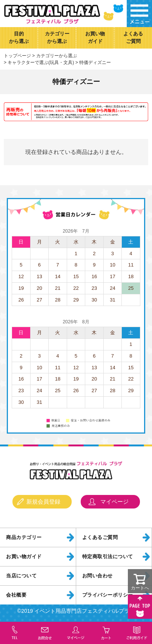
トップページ (17, 56)
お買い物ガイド (95, 37)
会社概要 (16, 595)
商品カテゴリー (24, 537)
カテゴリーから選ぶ (57, 37)
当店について (21, 576)
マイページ (114, 502)
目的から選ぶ (19, 37)
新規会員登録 (43, 502)
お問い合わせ (97, 576)
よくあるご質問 (133, 37)
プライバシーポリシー (108, 595)
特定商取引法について (108, 557)
